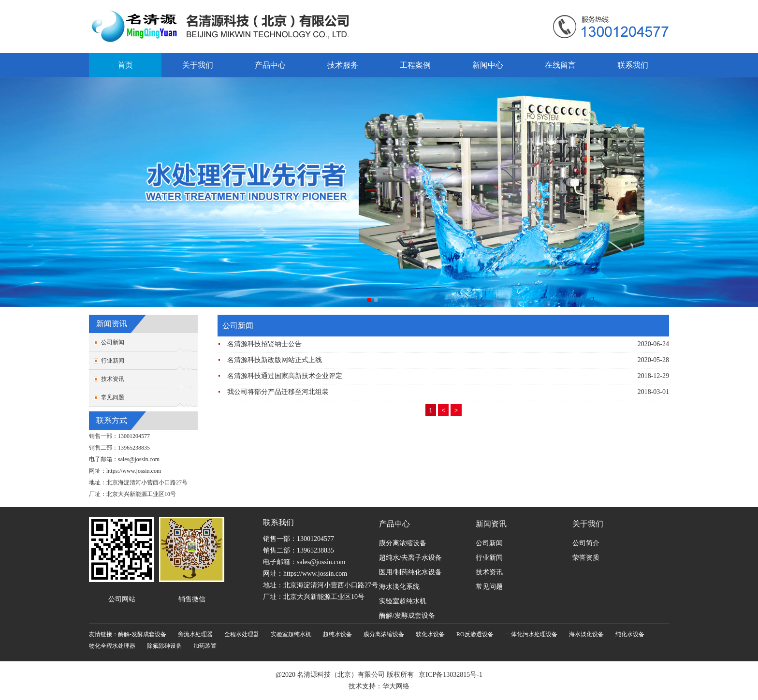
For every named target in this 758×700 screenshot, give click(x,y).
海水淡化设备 (586, 634)
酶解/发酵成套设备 (407, 616)
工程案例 (415, 65)
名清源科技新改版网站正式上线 (275, 360)
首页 (125, 65)
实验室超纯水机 (403, 601)
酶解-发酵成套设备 (142, 634)
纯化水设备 (630, 634)
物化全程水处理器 (112, 646)
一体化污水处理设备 (531, 634)
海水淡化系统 (399, 587)
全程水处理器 (242, 634)
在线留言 (560, 65)
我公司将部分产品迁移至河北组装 (278, 392)
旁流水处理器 (195, 634)
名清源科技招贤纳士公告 (264, 344)
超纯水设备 (337, 634)
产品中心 (270, 65)
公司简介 (586, 543)
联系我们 (633, 65)
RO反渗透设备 (475, 634)
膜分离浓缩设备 (403, 543)
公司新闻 (113, 342)
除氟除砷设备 (164, 646)
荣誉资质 (586, 558)
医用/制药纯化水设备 (410, 572)
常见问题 (113, 397)
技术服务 (343, 65)
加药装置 (205, 646)
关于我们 (198, 65)
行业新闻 (113, 361)
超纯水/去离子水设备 (410, 558)
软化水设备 (430, 634)
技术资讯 (113, 379)
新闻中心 (488, 65)
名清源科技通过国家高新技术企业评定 (285, 376)
